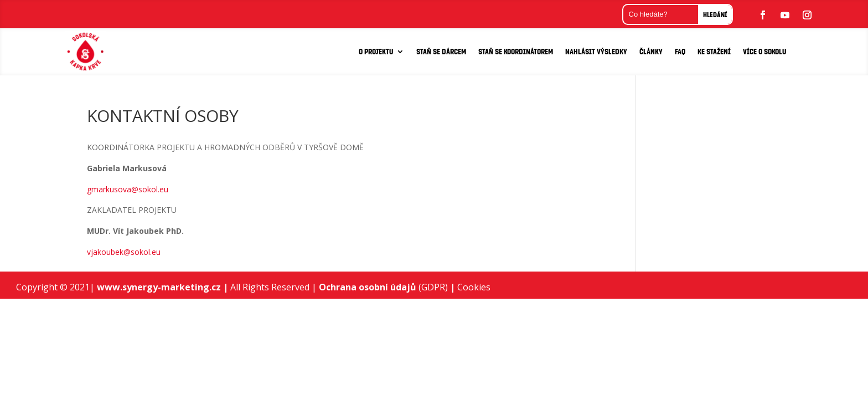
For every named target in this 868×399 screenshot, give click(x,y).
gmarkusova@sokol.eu (128, 189)
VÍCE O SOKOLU (764, 51)
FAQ (680, 51)
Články (651, 51)
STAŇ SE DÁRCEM (441, 51)
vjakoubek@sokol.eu (124, 252)
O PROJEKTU (376, 51)
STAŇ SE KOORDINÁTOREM (516, 51)
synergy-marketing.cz (175, 287)
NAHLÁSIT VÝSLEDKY (596, 51)
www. (110, 287)
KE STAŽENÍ (714, 51)
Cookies (474, 287)
